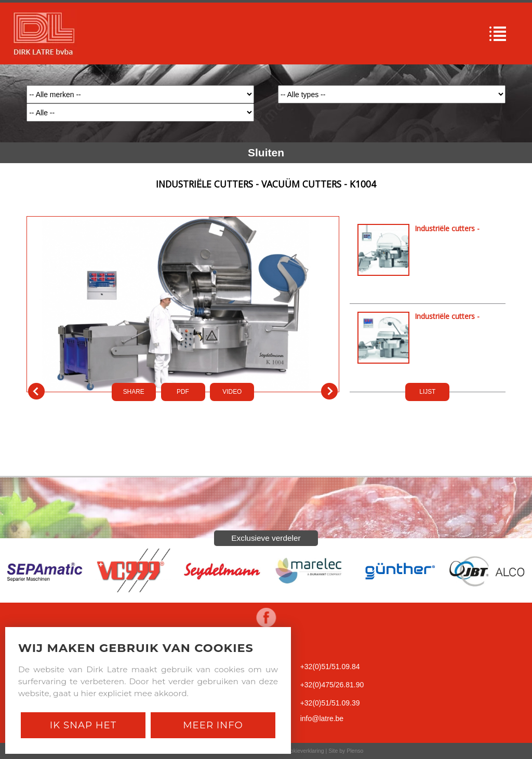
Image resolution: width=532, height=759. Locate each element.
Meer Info (213, 725)
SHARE (134, 392)
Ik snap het (83, 725)
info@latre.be (322, 718)
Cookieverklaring (303, 751)
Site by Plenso (346, 751)
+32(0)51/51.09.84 (330, 667)
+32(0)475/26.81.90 (332, 685)
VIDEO (232, 392)
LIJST (427, 392)
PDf (183, 392)
